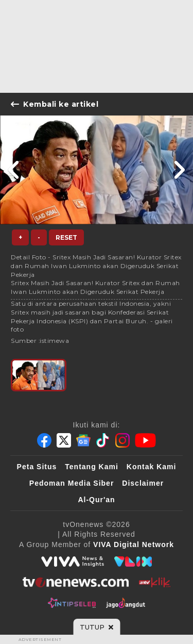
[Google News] (83, 440)
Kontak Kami (152, 467)
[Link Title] (14, 170)
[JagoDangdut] (126, 603)
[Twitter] (64, 440)
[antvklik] (155, 582)
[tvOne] (75, 582)
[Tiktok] (103, 440)
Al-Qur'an (96, 500)
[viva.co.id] (73, 562)
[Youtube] (145, 440)
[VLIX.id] (133, 562)
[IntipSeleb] (72, 603)
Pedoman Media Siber (72, 483)
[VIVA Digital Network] (134, 544)
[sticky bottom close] (97, 627)
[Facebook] (44, 440)
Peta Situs (37, 467)
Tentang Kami (92, 467)
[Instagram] (122, 440)
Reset (66, 237)
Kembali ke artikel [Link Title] (55, 104)
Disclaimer (143, 483)
